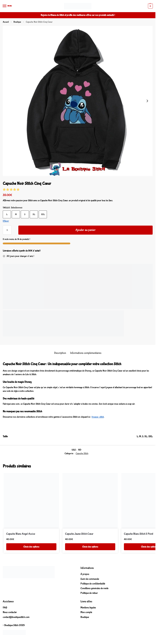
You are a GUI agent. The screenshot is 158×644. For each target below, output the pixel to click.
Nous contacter (10, 612)
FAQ (5, 608)
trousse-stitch (98, 417)
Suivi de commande (90, 579)
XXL (43, 214)
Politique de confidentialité (93, 584)
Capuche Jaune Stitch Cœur (79, 534)
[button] (11, 190)
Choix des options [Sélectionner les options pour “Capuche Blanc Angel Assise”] (31, 547)
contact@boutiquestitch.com (16, 617)
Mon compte (86, 612)
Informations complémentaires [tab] (86, 353)
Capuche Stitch (82, 453)
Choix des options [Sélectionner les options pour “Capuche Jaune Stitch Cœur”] (90, 547)
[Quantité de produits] (7, 230)
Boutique (17, 22)
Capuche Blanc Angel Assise (21, 534)
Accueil (6, 22)
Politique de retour (89, 593)
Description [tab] (60, 353)
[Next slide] (147, 101)
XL (34, 214)
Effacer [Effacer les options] (6, 221)
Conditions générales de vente (94, 588)
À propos (85, 574)
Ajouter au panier (85, 230)
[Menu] (8, 6)
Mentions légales (88, 608)
